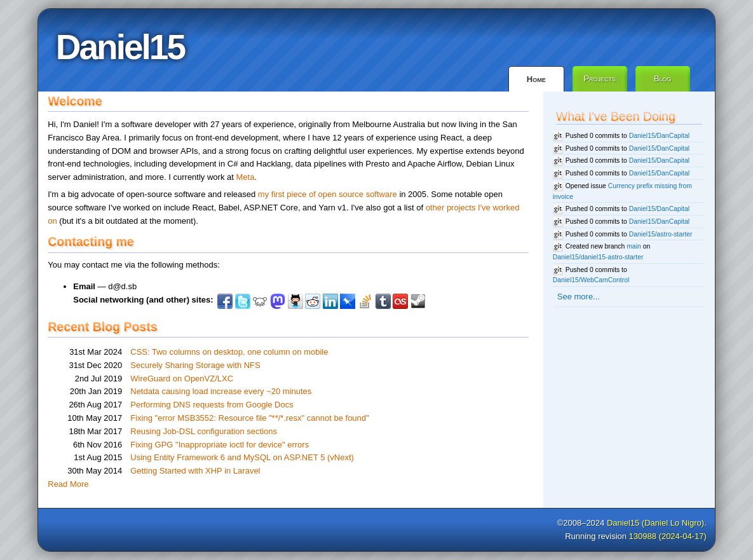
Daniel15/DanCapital (659, 136)
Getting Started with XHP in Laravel (195, 471)
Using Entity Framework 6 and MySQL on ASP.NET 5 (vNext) (242, 457)
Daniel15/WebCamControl (591, 280)
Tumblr (383, 301)
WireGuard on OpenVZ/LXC (182, 379)
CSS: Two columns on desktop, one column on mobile (229, 352)
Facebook (225, 301)
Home (536, 79)
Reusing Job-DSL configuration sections (204, 431)
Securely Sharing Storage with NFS (195, 365)
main (634, 246)
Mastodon (278, 301)
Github (295, 301)
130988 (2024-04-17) (668, 536)
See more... (579, 297)
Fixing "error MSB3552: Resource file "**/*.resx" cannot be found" (249, 418)
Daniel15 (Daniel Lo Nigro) (655, 523)
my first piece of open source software (328, 194)
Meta (245, 177)
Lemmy (260, 301)
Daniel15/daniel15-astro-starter (598, 257)
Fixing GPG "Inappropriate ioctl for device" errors (220, 445)
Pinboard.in (348, 301)
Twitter (243, 301)
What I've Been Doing (616, 116)
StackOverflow (365, 301)
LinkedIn (330, 301)
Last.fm (400, 301)
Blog (663, 79)
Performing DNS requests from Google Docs (212, 405)
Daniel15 (120, 47)
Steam (418, 301)
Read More (68, 484)
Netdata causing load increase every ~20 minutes (221, 391)
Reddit (313, 301)
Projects (600, 79)
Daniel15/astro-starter (661, 234)
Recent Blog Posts (102, 327)
